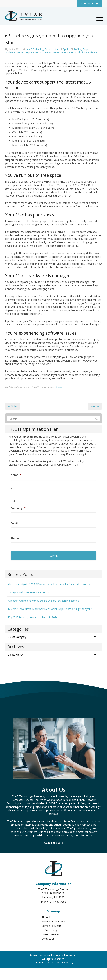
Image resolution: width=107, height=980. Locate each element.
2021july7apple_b (83, 49)
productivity (81, 52)
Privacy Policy (65, 962)
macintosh (46, 52)
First (13, 488)
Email (16, 523)
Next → (95, 406)
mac (18, 52)
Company (18, 508)
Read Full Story (54, 843)
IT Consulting (49, 930)
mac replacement (30, 52)
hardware (10, 52)
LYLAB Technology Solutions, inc (42, 49)
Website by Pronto (45, 962)
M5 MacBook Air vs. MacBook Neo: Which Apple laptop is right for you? (50, 609)
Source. (59, 387)
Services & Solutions (54, 921)
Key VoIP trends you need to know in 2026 (33, 617)
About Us (47, 917)
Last (13, 501)
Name (16, 475)
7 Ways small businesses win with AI (29, 592)
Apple (66, 49)
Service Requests (52, 926)
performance (67, 52)
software (92, 52)
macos (55, 52)
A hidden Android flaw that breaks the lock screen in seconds (44, 601)
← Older (13, 406)
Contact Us (48, 939)
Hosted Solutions (52, 934)
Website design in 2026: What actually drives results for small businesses (50, 584)
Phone (15, 538)
